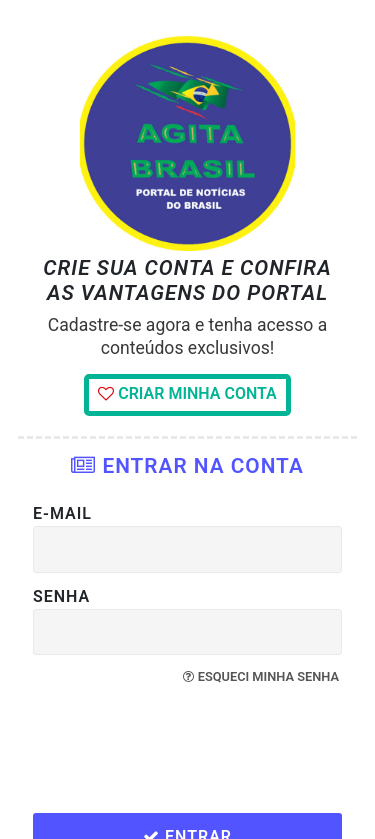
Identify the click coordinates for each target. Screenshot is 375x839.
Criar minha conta (187, 393)
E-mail (62, 513)
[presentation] (190, 751)
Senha (61, 596)
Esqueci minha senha (261, 676)
